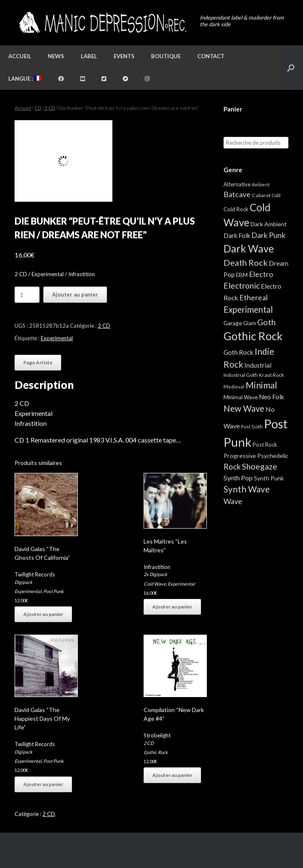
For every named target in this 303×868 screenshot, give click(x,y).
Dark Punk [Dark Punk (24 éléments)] (268, 235)
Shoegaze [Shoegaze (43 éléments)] (260, 466)
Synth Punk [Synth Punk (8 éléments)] (269, 478)
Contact (211, 56)
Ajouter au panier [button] (43, 614)
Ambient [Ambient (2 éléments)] (261, 184)
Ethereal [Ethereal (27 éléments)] (253, 297)
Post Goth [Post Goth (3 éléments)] (252, 427)
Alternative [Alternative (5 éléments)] (237, 184)
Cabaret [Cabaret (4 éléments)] (261, 195)
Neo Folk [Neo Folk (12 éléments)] (272, 397)
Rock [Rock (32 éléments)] (232, 467)
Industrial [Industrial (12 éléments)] (258, 365)
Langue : (25, 79)
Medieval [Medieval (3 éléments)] (234, 387)
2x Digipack (155, 574)
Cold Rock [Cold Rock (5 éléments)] (236, 209)
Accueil (20, 56)
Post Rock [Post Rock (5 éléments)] (265, 445)
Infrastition (157, 567)
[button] (291, 68)
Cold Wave (155, 584)
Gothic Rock (156, 752)
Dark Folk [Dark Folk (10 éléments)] (237, 235)
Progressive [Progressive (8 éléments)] (240, 456)
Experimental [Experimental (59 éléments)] (248, 309)
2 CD (50, 108)
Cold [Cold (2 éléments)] (276, 195)
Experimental (57, 338)
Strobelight (157, 735)
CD (38, 108)
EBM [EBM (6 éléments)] (242, 275)
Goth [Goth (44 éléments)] (266, 322)
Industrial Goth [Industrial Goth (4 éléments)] (241, 375)
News (56, 56)
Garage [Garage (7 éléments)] (233, 323)
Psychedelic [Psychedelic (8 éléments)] (273, 456)
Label (89, 56)
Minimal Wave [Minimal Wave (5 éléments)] (241, 397)
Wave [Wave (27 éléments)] (233, 501)
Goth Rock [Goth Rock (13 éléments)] (238, 352)
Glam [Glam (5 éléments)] (250, 323)
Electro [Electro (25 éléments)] (261, 274)
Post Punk (53, 591)
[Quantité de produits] (27, 295)
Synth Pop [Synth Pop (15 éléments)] (238, 478)
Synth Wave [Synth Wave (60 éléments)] (247, 489)
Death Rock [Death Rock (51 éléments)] (246, 262)
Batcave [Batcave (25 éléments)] (237, 194)
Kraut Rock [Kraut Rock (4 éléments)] (271, 375)
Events (124, 56)
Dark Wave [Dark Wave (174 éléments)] (249, 249)
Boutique (166, 56)
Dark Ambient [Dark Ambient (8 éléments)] (269, 224)
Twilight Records (35, 574)
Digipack (24, 582)
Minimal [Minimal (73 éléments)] (261, 385)
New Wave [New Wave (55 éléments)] (244, 408)
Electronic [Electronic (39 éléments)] (242, 286)
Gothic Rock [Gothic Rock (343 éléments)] (253, 336)
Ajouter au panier (75, 294)
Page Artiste (38, 362)
